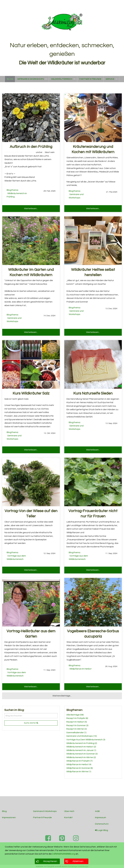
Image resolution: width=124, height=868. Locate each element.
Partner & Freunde (42, 817)
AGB (97, 811)
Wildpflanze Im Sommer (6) (80, 768)
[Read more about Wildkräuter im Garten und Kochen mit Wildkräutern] (31, 241)
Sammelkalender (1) (76, 733)
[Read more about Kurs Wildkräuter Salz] (31, 364)
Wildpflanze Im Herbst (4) (79, 764)
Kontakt (68, 817)
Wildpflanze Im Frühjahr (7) (79, 761)
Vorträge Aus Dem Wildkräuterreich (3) (86, 740)
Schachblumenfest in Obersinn (20, 152)
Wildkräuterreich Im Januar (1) (81, 750)
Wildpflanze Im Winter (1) (79, 772)
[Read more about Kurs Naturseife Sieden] (93, 364)
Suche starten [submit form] (31, 723)
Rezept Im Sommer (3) (77, 725)
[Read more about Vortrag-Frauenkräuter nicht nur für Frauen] (93, 482)
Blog (4, 811)
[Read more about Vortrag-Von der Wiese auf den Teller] (31, 482)
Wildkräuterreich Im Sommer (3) (82, 754)
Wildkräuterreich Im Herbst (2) (81, 747)
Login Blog (102, 830)
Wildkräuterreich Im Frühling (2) (82, 743)
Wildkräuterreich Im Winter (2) (81, 757)
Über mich (69, 811)
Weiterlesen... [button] (31, 208)
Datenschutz (102, 824)
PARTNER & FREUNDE (90, 79)
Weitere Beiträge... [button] (62, 696)
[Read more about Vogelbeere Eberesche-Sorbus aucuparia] (93, 602)
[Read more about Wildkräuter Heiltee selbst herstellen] (93, 241)
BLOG (10, 79)
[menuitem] (10, 79)
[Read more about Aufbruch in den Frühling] (31, 118)
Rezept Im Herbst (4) (77, 722)
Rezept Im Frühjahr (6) (77, 718)
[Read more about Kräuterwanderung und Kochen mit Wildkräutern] (93, 118)
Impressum (101, 817)
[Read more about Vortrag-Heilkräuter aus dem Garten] (31, 602)
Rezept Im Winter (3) (77, 729)
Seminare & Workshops (45, 811)
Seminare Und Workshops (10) (82, 736)
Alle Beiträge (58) (75, 715)
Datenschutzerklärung (64, 854)
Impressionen (9, 817)
